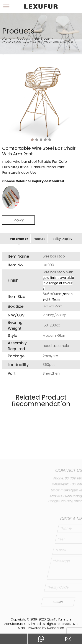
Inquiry (18, 220)
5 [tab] (50, 140)
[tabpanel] (41, 102)
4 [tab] (45, 140)
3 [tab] (41, 140)
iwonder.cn (56, 628)
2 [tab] (37, 140)
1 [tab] (32, 140)
